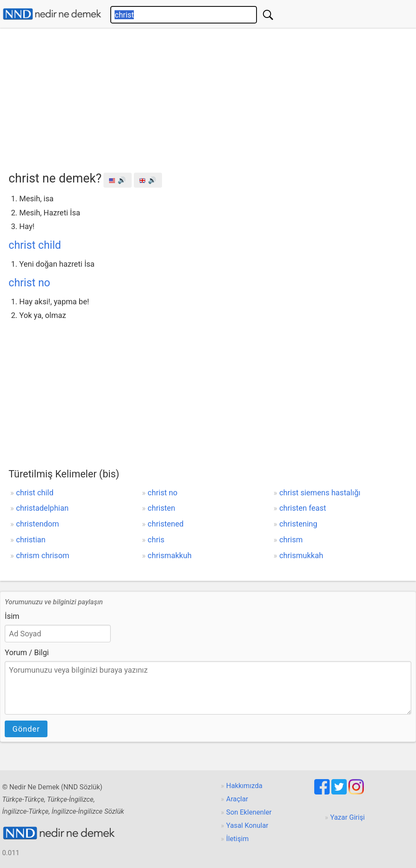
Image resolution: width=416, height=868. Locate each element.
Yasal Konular (247, 825)
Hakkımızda (244, 786)
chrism (291, 540)
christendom (37, 524)
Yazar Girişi (347, 817)
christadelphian (42, 508)
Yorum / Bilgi (27, 652)
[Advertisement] (212, 97)
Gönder (26, 729)
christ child (35, 245)
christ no (29, 283)
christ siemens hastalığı (320, 493)
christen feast (303, 508)
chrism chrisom (43, 555)
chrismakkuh (170, 555)
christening (298, 524)
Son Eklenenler (249, 812)
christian (31, 540)
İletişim (238, 839)
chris (156, 540)
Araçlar (237, 799)
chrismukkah (301, 555)
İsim (12, 616)
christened (165, 524)
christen (161, 508)
